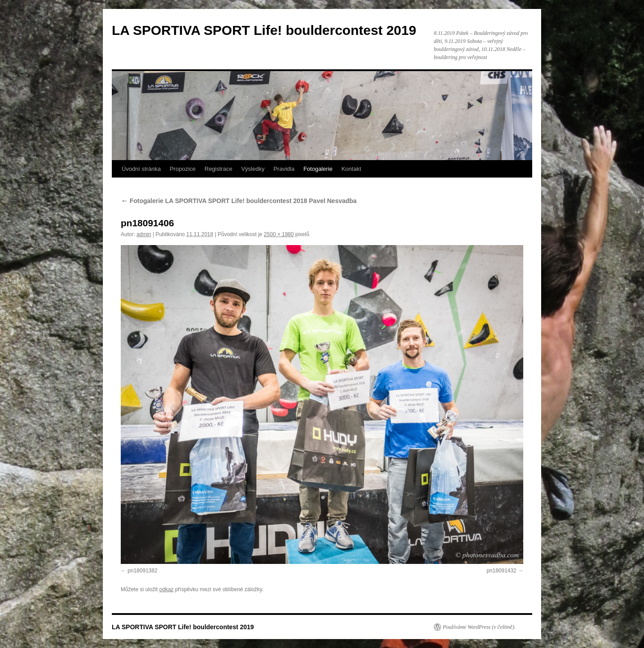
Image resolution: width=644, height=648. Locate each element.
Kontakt (351, 169)
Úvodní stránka (141, 169)
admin (144, 234)
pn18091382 (142, 571)
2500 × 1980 (279, 234)
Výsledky (253, 169)
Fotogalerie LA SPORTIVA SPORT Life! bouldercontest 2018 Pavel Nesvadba (239, 201)
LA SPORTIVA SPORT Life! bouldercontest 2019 (264, 30)
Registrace (218, 169)
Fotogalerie (318, 169)
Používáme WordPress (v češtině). (479, 627)
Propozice (182, 169)
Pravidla (284, 169)
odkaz (166, 589)
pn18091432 (502, 571)
